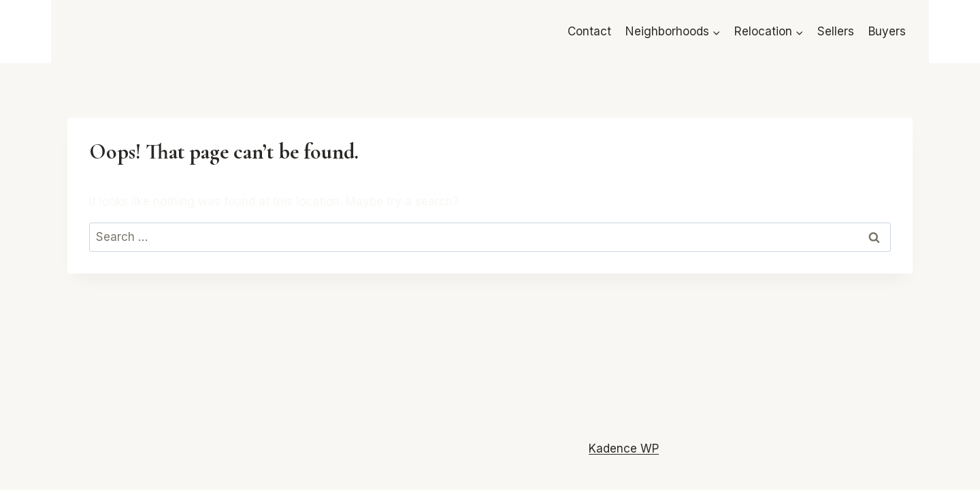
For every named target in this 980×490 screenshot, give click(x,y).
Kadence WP (624, 448)
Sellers (836, 31)
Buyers (887, 31)
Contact (589, 31)
